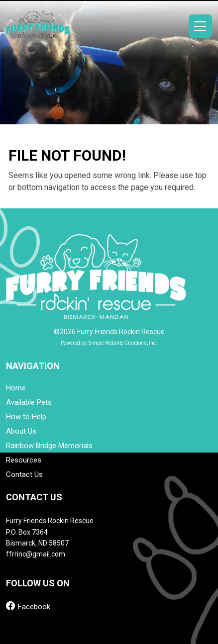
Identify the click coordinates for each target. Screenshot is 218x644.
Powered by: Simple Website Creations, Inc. (109, 343)
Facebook (28, 606)
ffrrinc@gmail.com (36, 554)
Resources (24, 460)
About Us (21, 431)
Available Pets (29, 403)
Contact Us (24, 475)
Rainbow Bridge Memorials (49, 446)
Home (16, 388)
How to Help (26, 417)
